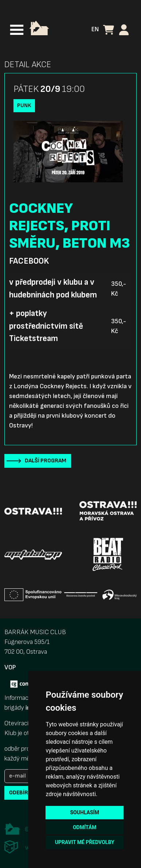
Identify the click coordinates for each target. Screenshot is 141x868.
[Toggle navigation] (17, 30)
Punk (24, 106)
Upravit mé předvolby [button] (85, 842)
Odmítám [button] (85, 827)
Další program (46, 461)
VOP (10, 667)
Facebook (29, 261)
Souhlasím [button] (84, 812)
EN (95, 29)
